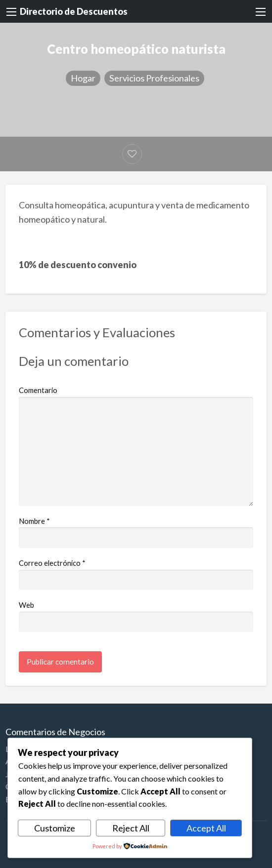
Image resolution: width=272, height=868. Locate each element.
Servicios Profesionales (154, 78)
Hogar (83, 78)
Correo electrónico (52, 563)
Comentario (38, 390)
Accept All (206, 828)
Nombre (34, 521)
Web (26, 605)
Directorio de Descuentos (74, 11)
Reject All (131, 828)
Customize (55, 828)
